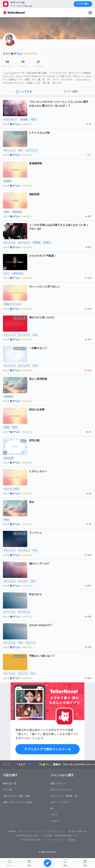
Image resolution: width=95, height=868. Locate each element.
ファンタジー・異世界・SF (64, 796)
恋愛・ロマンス (58, 783)
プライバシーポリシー (56, 840)
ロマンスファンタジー (61, 790)
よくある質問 (47, 836)
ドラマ (54, 815)
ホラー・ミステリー (60, 802)
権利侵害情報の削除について (67, 836)
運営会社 (72, 840)
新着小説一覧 (10, 783)
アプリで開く (83, 4)
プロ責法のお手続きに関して (32, 840)
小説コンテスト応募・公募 (16, 796)
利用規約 (12, 831)
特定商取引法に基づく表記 (27, 836)
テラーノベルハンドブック (29, 831)
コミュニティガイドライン (54, 831)
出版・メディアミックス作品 (17, 802)
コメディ (55, 821)
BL (52, 808)
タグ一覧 (7, 790)
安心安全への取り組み (78, 831)
